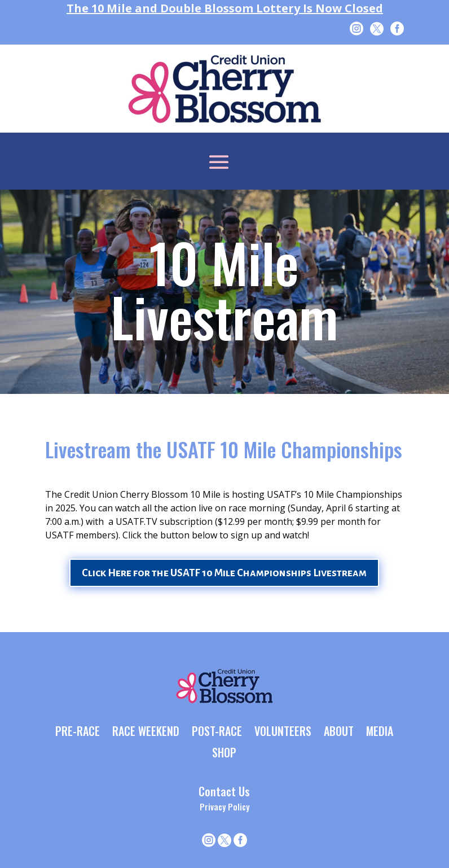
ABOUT (339, 732)
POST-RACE (217, 732)
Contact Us (224, 791)
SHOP (224, 753)
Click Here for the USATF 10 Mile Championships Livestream (224, 573)
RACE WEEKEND (146, 732)
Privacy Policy (224, 806)
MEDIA (380, 732)
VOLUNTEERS (283, 732)
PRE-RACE (78, 732)
